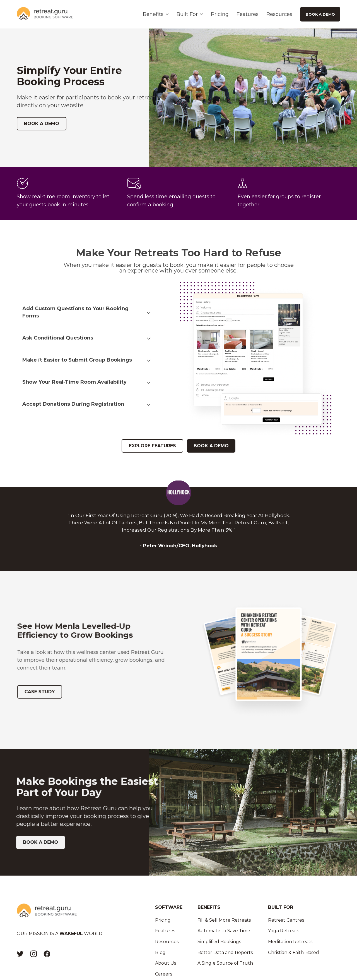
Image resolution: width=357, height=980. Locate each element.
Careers (164, 974)
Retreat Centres (286, 920)
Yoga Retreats (284, 931)
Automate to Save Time (224, 931)
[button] (86, 312)
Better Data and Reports (225, 952)
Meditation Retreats (290, 942)
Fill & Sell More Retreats (224, 920)
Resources (279, 14)
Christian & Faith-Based (294, 952)
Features (248, 14)
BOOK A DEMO (320, 14)
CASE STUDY (43, 692)
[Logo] (45, 14)
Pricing (220, 14)
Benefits (153, 14)
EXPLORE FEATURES (152, 446)
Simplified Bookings (219, 942)
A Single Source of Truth (225, 963)
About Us (166, 963)
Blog (160, 952)
